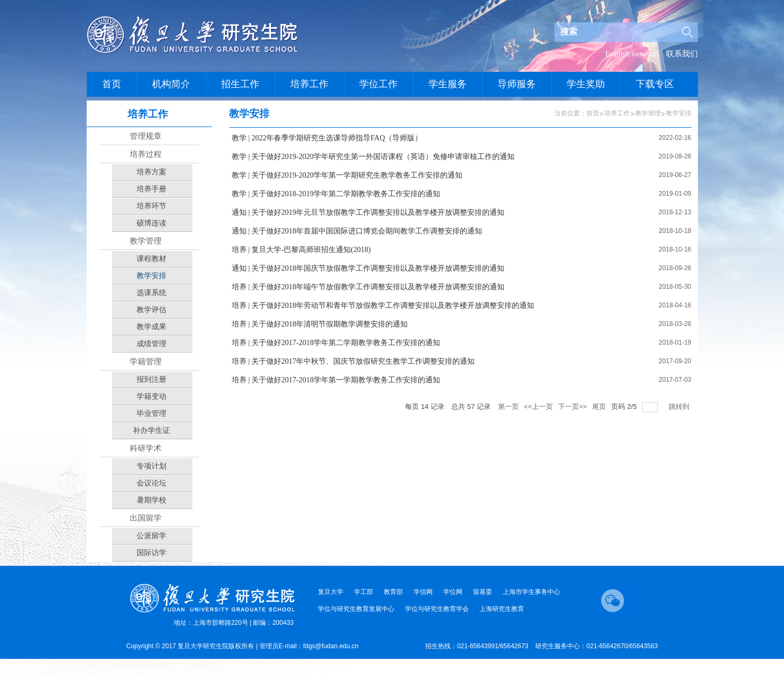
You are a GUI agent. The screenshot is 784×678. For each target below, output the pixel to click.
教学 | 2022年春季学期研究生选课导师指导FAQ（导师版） (327, 138)
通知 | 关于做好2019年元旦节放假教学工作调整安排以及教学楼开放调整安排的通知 (368, 212)
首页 (593, 113)
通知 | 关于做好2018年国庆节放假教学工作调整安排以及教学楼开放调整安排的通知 (368, 268)
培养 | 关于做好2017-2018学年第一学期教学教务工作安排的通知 (336, 380)
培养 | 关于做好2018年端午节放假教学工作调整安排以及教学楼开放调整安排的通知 (368, 287)
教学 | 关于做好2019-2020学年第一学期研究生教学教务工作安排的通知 (347, 175)
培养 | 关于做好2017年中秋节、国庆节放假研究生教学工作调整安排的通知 (353, 361)
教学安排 (679, 113)
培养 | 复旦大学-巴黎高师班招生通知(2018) (301, 250)
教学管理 (648, 113)
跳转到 (680, 407)
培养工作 (617, 113)
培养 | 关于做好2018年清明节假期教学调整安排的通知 (320, 324)
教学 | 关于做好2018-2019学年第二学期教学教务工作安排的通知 (336, 194)
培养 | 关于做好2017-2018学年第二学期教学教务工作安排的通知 (336, 343)
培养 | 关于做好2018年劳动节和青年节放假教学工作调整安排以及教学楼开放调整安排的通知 (383, 305)
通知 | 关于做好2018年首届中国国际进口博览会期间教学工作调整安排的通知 (357, 231)
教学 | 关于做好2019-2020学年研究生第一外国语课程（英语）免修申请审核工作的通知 (373, 157)
